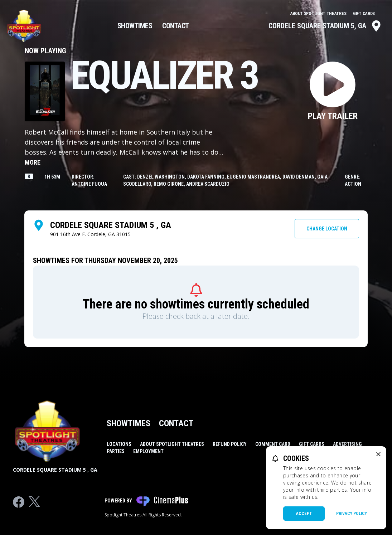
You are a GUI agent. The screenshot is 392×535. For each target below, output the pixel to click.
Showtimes (135, 26)
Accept (304, 514)
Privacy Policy (352, 514)
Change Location (327, 229)
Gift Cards (364, 14)
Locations (119, 444)
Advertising (347, 444)
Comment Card (273, 444)
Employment (148, 451)
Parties (116, 451)
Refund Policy (230, 444)
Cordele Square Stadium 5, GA (325, 26)
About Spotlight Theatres (319, 14)
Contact (176, 26)
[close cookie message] (378, 454)
